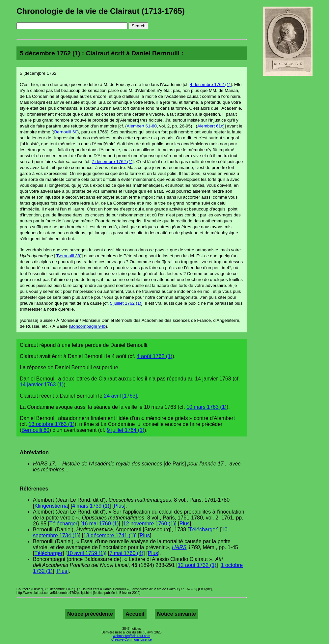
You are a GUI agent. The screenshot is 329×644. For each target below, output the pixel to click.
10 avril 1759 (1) (86, 553)
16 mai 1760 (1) (100, 524)
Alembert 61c (210, 126)
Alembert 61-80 (142, 126)
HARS (179, 547)
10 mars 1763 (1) (206, 407)
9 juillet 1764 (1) (126, 430)
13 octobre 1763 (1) (52, 424)
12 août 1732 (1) (197, 565)
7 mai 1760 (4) (126, 553)
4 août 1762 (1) (155, 356)
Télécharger (63, 524)
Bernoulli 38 (69, 256)
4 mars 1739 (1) (91, 506)
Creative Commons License (132, 640)
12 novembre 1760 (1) (149, 524)
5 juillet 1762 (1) (126, 303)
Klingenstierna (51, 506)
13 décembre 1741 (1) (109, 535)
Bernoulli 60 (66, 132)
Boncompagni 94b (88, 326)
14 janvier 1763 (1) (42, 385)
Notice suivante (177, 614)
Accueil (135, 614)
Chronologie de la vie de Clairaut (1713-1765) (101, 11)
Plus (119, 506)
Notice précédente (90, 614)
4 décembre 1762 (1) (210, 84)
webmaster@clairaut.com (132, 636)
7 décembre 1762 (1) (112, 162)
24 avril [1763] (120, 396)
